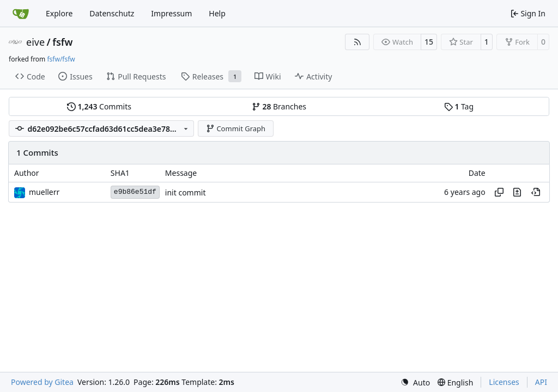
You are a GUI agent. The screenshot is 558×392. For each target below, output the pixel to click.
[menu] (415, 382)
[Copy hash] (499, 192)
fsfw (62, 42)
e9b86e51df (135, 192)
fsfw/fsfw (61, 59)
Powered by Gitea (42, 382)
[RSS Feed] (357, 42)
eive (35, 42)
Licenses (504, 382)
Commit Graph (236, 128)
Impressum (171, 13)
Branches (279, 106)
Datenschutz (112, 13)
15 (429, 42)
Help (217, 13)
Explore (59, 13)
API (541, 382)
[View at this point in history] (536, 192)
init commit (186, 192)
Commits (99, 106)
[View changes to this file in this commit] (517, 192)
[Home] (21, 14)
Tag (459, 106)
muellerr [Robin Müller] (44, 192)
